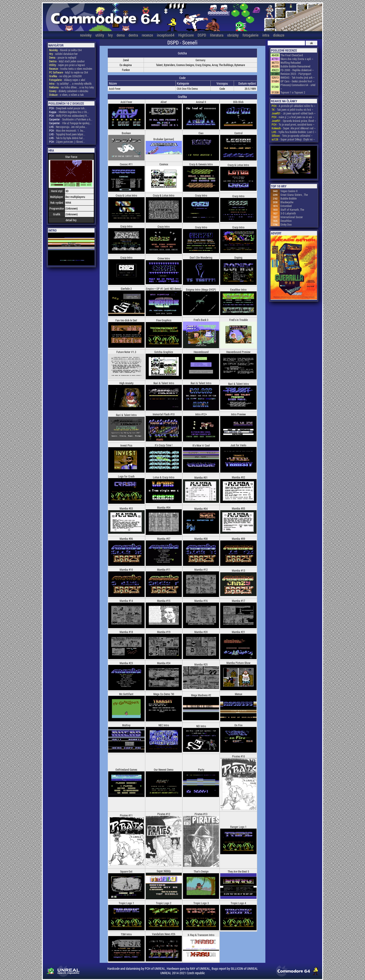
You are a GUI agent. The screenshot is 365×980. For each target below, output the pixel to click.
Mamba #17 (238, 601)
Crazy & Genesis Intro (201, 164)
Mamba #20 (201, 632)
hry (110, 35)
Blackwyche (287, 202)
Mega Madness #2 (201, 695)
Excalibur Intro (238, 290)
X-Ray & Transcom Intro (201, 935)
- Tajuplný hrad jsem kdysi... (67, 134)
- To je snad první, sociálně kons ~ (293, 124)
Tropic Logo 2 (164, 903)
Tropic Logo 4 (238, 903)
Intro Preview (238, 414)
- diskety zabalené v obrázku (69, 91)
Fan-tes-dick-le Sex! (126, 320)
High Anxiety (126, 383)
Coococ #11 (126, 164)
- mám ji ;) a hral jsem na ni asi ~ (293, 117)
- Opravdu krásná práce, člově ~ (294, 121)
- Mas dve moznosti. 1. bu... (67, 130)
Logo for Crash (126, 476)
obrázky (233, 35)
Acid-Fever (115, 89)
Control (238, 133)
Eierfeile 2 (126, 289)
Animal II (201, 102)
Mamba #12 (201, 570)
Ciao (201, 133)
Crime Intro (164, 258)
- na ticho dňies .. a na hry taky (71, 87)
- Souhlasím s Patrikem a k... (71, 119)
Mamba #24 (164, 663)
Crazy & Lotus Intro (238, 165)
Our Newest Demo (164, 770)
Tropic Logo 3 (201, 903)
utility (100, 35)
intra (266, 35)
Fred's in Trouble (238, 320)
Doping (238, 257)
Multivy (126, 725)
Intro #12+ (201, 414)
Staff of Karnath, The (292, 210)
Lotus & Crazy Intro (164, 477)
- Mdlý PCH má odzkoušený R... (69, 116)
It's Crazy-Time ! (164, 445)
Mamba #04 (164, 507)
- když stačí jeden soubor (67, 61)
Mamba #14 (126, 601)
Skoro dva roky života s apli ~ (297, 59)
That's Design (201, 871)
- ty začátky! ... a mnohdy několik (70, 83)
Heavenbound (201, 352)
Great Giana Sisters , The (294, 195)
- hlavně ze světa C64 (65, 50)
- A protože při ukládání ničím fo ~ (294, 106)
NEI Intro (201, 726)
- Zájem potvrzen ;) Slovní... (67, 142)
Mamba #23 (126, 663)
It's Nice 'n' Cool (201, 445)
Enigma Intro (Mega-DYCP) (201, 290)
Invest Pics (126, 445)
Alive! (164, 102)
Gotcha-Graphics (164, 352)
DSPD (202, 35)
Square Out (126, 871)
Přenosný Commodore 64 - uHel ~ (298, 87)
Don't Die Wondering (201, 257)
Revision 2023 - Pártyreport (296, 74)
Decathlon (286, 221)
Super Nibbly (164, 871)
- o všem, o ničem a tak (66, 95)
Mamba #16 (201, 601)
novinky (86, 35)
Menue (238, 694)
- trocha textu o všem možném (71, 69)
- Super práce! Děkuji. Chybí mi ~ (293, 139)
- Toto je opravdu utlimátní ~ (292, 136)
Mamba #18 (126, 632)
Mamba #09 (238, 539)
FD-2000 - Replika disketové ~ (297, 70)
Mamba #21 (238, 632)
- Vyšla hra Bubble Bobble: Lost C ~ (294, 132)
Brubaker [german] (164, 139)
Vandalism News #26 (164, 934)
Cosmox (164, 164)
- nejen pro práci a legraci (67, 65)
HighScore (186, 35)
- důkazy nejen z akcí (67, 80)
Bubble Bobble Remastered (295, 66)
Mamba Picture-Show (238, 663)
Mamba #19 (164, 632)
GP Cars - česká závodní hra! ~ (297, 81)
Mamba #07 (164, 539)
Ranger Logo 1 (238, 827)
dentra (133, 35)
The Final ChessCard (292, 55)
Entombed (286, 206)
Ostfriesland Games (126, 770)
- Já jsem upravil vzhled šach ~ (294, 113)
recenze (147, 35)
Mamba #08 (201, 539)
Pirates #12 (164, 814)
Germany (200, 60)
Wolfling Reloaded (291, 63)
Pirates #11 (126, 815)
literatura (217, 35)
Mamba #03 (126, 508)
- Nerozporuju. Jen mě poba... (68, 127)
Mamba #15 (164, 601)
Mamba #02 (238, 477)
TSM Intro (126, 934)
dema (121, 35)
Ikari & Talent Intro (164, 383)
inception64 (166, 35)
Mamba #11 (164, 570)
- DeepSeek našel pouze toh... (68, 108)
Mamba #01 (201, 477)
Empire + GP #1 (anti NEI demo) (164, 289)
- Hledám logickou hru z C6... (69, 112)
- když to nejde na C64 (69, 72)
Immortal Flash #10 (164, 414)
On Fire (238, 725)
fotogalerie (250, 35)
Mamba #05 (238, 508)
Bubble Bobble (289, 198)
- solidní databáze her (63, 54)
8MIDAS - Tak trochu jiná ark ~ (298, 77)
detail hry (71, 220)
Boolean (126, 133)
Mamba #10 (126, 570)
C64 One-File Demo (187, 89)
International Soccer (292, 217)
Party (201, 770)
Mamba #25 (201, 664)
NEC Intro (164, 725)
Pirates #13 (201, 814)
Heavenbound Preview (238, 352)
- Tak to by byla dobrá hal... (67, 138)
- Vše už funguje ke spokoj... (70, 123)
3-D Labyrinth (288, 213)
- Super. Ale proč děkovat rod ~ (294, 128)
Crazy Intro (201, 195)
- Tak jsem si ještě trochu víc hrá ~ (292, 110)
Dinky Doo (286, 224)
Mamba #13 (238, 570)
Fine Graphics (164, 320)
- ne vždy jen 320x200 (65, 76)
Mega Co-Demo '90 (164, 694)
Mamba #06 (126, 539)
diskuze (279, 35)
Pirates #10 (238, 756)
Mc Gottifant (126, 694)
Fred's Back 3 (201, 320)
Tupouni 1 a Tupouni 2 (293, 92)
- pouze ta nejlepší (63, 57)
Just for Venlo (238, 445)
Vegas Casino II (289, 191)
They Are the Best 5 (238, 871)
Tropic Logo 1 (126, 903)
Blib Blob (238, 102)
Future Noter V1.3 (126, 352)
